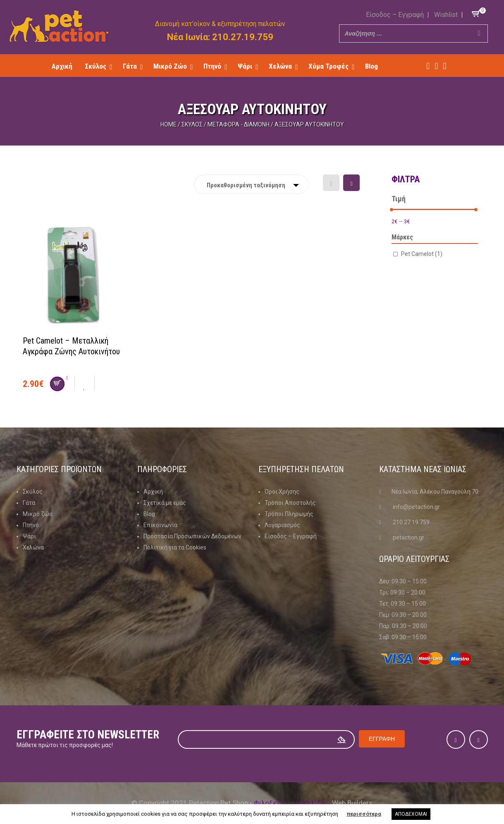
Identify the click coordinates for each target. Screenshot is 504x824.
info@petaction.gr (416, 507)
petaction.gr (408, 537)
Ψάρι (29, 536)
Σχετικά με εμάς (165, 503)
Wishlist (446, 15)
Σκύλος (192, 124)
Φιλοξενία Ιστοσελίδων (292, 803)
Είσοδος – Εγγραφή (395, 15)
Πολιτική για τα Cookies (175, 547)
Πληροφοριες (162, 469)
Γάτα (29, 503)
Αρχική (153, 492)
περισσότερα (364, 814)
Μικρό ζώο (38, 514)
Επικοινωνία (160, 525)
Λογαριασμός (282, 525)
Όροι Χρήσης (282, 492)
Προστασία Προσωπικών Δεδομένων (192, 536)
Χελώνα (33, 547)
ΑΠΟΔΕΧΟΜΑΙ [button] (411, 814)
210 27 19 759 (411, 522)
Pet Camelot (422, 254)
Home (168, 124)
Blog (149, 514)
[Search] (479, 33)
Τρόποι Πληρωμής (289, 514)
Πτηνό (31, 525)
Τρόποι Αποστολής (290, 503)
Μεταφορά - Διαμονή (239, 124)
